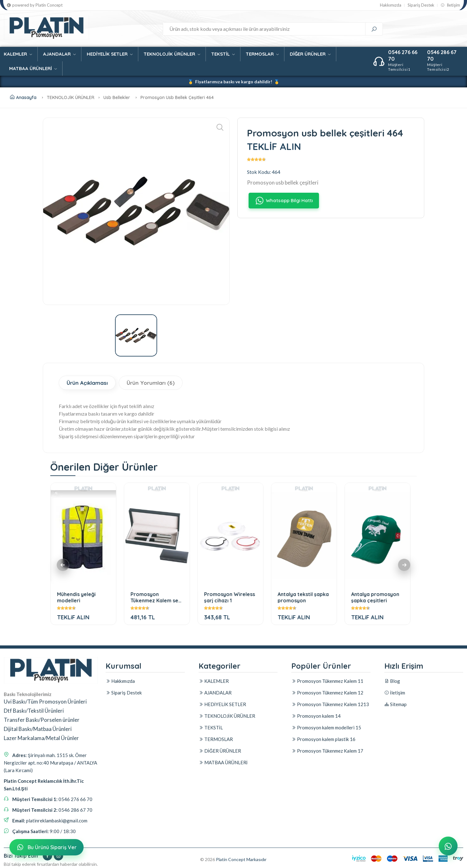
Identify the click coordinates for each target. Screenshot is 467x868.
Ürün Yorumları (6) (151, 383)
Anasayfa (23, 97)
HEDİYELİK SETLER (110, 54)
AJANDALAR (59, 54)
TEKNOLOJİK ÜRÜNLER (172, 54)
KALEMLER (18, 54)
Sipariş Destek (421, 5)
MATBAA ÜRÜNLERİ (33, 68)
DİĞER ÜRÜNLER (310, 54)
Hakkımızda (391, 5)
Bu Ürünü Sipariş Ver (46, 847)
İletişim (450, 5)
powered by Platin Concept (35, 5)
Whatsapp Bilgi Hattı (283, 201)
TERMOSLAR (262, 54)
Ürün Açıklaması (87, 383)
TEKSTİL (223, 54)
